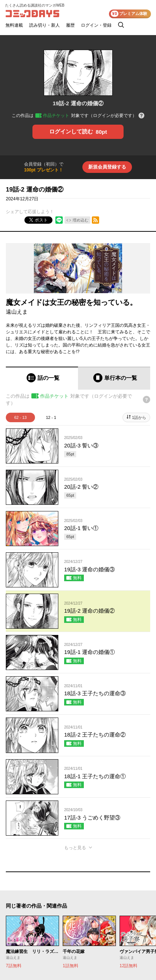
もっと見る (75, 848)
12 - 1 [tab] (51, 417)
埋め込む (81, 220)
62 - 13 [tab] (20, 417)
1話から (139, 417)
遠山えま (17, 312)
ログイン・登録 (96, 25)
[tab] (42, 378)
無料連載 (14, 25)
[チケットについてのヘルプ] (141, 116)
